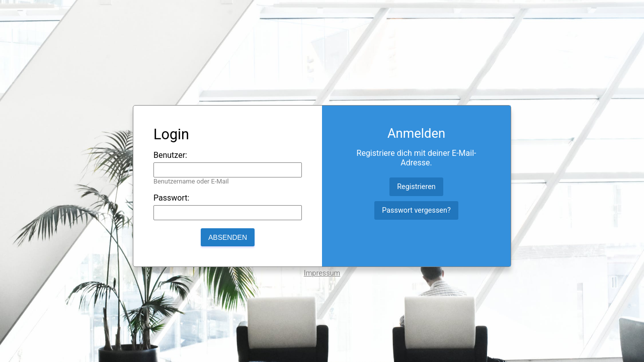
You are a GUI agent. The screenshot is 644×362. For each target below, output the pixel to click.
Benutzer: (170, 155)
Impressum (322, 273)
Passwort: (171, 198)
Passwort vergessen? (416, 210)
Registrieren (416, 187)
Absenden (228, 237)
